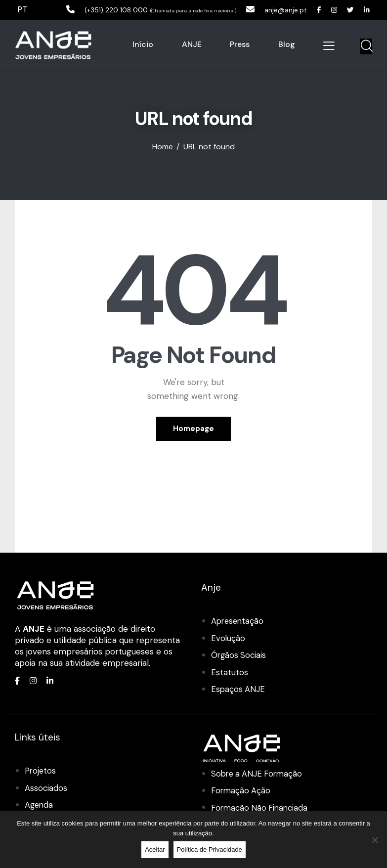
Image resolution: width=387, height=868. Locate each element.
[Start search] (366, 46)
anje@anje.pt (276, 9)
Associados (46, 788)
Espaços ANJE (238, 690)
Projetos (41, 771)
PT (23, 9)
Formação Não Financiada (261, 808)
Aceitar (155, 849)
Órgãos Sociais (239, 656)
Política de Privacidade (210, 849)
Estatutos (230, 673)
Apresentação (238, 622)
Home (163, 147)
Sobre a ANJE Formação (259, 774)
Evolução (228, 639)
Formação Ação (242, 791)
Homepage (193, 429)
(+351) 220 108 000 (96, 9)
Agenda (40, 805)
